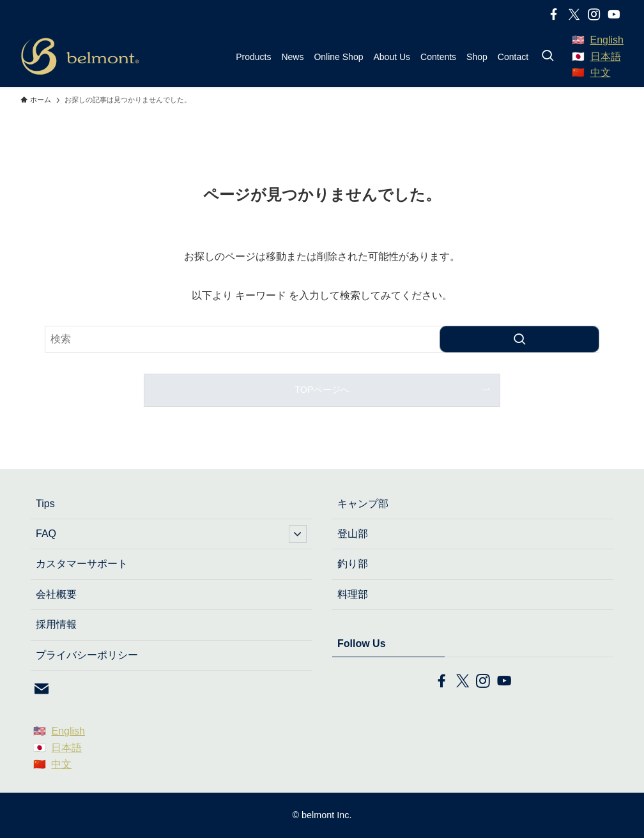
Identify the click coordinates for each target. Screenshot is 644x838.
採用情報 (56, 624)
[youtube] (614, 14)
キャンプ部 (363, 504)
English (607, 40)
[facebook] (554, 14)
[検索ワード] (322, 339)
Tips (45, 504)
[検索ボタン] (548, 57)
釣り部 (353, 564)
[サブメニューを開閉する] (298, 534)
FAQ (171, 534)
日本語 (606, 57)
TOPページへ (322, 390)
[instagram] (594, 14)
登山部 (353, 534)
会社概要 (56, 594)
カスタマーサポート (82, 564)
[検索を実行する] (519, 339)
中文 (601, 72)
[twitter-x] (573, 14)
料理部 (353, 594)
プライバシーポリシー (87, 655)
